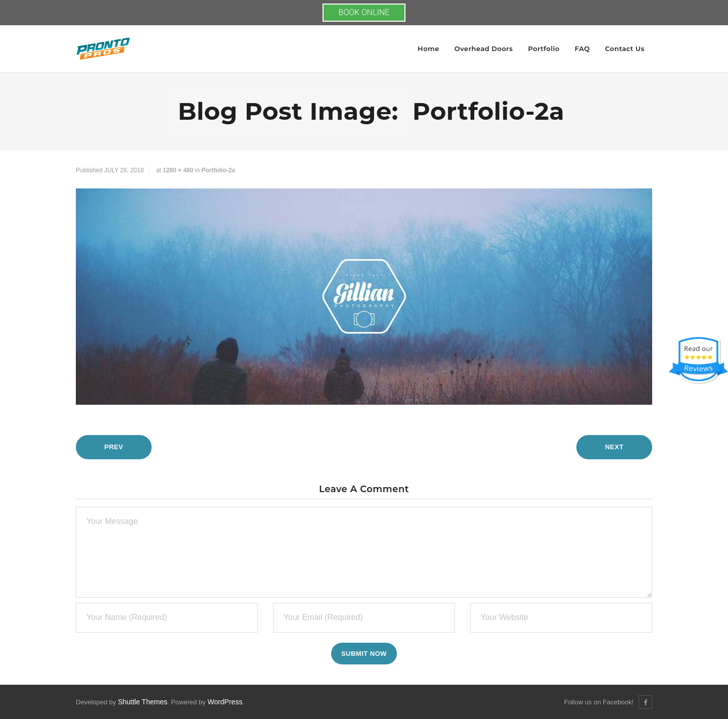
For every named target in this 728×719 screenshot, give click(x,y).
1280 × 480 (178, 170)
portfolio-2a (218, 170)
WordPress (225, 702)
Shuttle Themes (143, 702)
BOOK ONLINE (364, 12)
